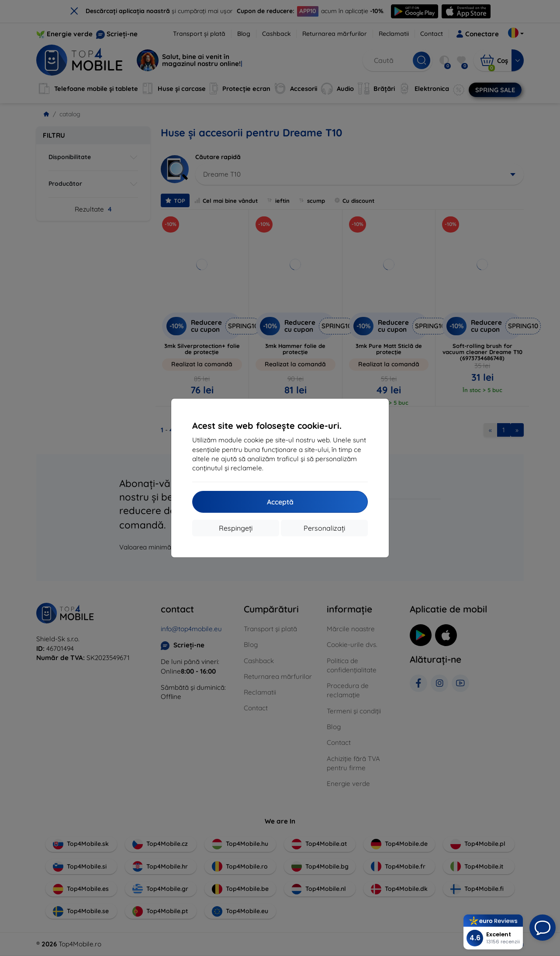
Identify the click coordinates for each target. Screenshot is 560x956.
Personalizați (324, 528)
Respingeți (236, 528)
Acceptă (280, 502)
